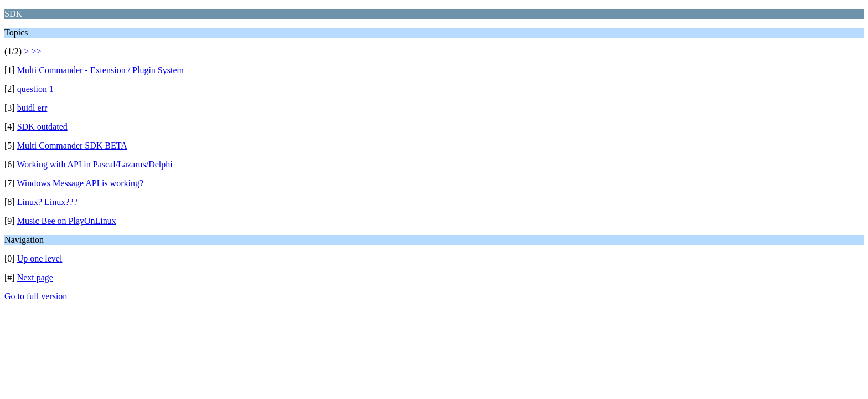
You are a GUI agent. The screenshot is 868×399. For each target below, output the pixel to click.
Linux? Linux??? (47, 202)
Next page (35, 277)
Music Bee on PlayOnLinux (67, 221)
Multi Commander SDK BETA (72, 145)
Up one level (40, 259)
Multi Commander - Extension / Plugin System (100, 70)
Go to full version (36, 296)
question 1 (35, 89)
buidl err (32, 108)
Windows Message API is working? (80, 183)
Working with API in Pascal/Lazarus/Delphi (94, 164)
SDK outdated (42, 127)
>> (36, 51)
